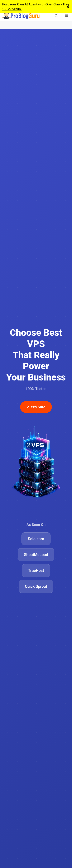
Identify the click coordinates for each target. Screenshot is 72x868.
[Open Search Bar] (56, 15)
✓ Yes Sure (36, 407)
